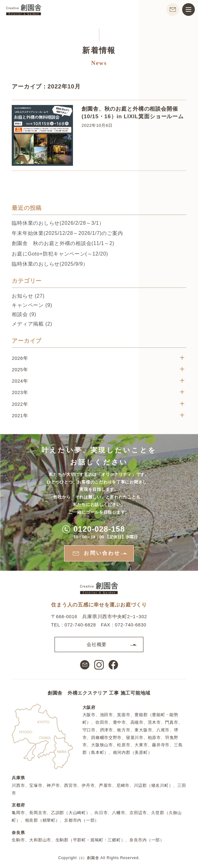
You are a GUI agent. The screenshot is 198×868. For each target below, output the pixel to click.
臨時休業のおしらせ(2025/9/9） (50, 264)
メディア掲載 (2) (32, 324)
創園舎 (93, 858)
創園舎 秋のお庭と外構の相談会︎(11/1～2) (63, 244)
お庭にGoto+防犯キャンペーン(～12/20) (60, 254)
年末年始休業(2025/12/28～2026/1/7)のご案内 (67, 234)
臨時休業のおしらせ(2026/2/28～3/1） (58, 224)
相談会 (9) (24, 315)
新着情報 (99, 51)
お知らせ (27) (28, 297)
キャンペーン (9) (32, 306)
